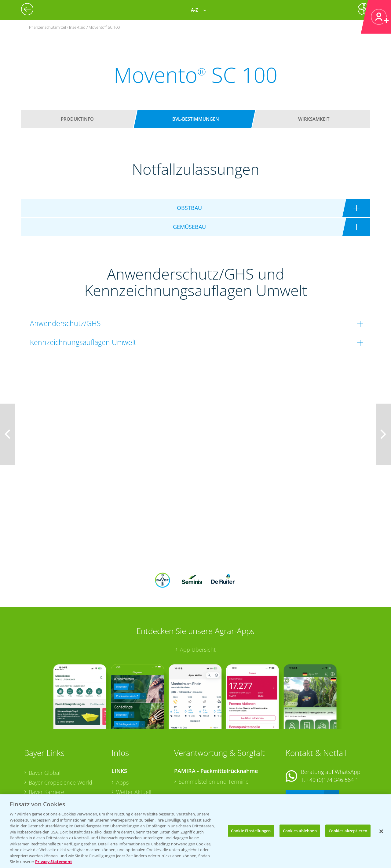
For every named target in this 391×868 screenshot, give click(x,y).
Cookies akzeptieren (348, 830)
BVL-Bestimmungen (196, 119)
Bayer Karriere (46, 752)
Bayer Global (45, 733)
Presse (37, 781)
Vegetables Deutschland (59, 791)
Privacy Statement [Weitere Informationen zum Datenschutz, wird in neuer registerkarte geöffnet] (54, 862)
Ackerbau (128, 781)
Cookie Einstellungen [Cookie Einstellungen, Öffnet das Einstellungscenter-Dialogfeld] (251, 830)
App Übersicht (198, 610)
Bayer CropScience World (60, 742)
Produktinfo (77, 119)
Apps (122, 742)
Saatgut (126, 790)
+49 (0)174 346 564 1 (332, 739)
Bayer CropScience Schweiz (63, 771)
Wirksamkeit (314, 119)
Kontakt (304, 756)
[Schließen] (381, 831)
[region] (195, 831)
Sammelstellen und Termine (214, 741)
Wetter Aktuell (134, 752)
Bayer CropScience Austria (62, 762)
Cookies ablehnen (300, 830)
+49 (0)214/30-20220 (332, 783)
